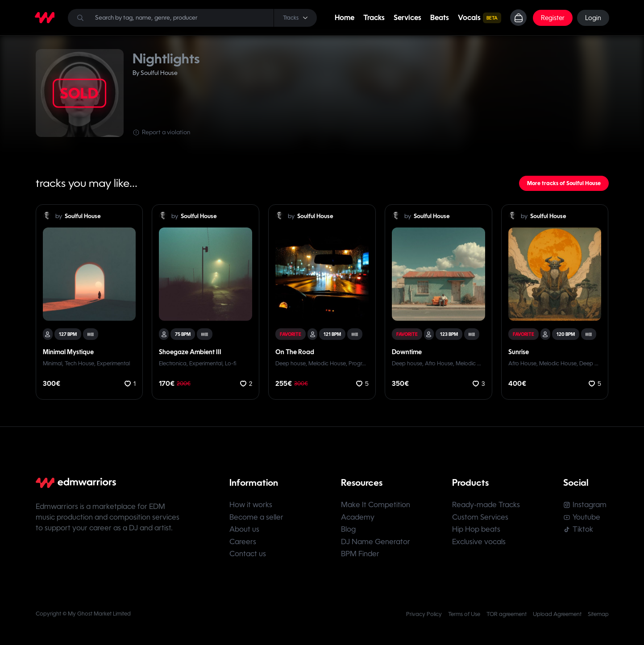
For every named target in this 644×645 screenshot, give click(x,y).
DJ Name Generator (376, 544)
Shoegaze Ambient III (190, 352)
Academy (358, 519)
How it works (251, 506)
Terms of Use (464, 618)
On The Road (295, 352)
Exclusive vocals (480, 544)
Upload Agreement (557, 618)
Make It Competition (376, 506)
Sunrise (519, 352)
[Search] (193, 18)
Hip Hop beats (478, 531)
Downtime (407, 352)
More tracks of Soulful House (564, 183)
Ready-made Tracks (487, 506)
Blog (349, 531)
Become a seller (256, 519)
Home (344, 18)
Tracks (374, 18)
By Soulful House (155, 73)
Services (407, 18)
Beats (439, 18)
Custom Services (482, 519)
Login (593, 18)
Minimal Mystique (68, 352)
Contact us (248, 557)
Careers (243, 544)
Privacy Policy (424, 618)
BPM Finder (361, 557)
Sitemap (598, 618)
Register (552, 18)
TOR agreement (507, 618)
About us (244, 531)
